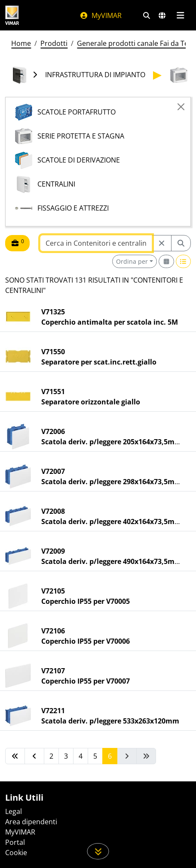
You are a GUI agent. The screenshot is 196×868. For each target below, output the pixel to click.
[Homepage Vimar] (12, 15)
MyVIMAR (101, 15)
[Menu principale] (180, 15)
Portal (15, 842)
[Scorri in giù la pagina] (98, 851)
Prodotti (54, 43)
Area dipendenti (31, 822)
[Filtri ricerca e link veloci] (147, 15)
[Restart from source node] (162, 243)
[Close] (181, 107)
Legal (14, 811)
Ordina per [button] (132, 261)
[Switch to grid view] (166, 261)
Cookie (16, 853)
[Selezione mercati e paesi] (162, 15)
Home (21, 43)
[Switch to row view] (184, 261)
